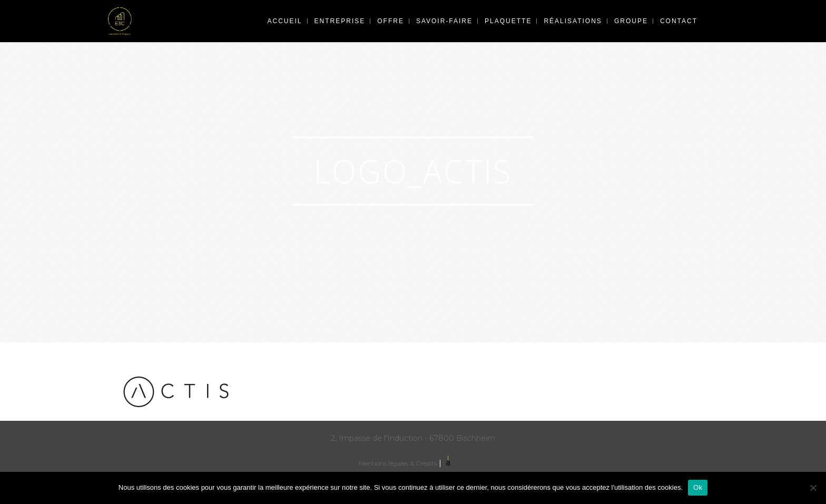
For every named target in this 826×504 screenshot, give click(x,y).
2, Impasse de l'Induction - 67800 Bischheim (413, 438)
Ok (698, 487)
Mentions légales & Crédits (398, 463)
